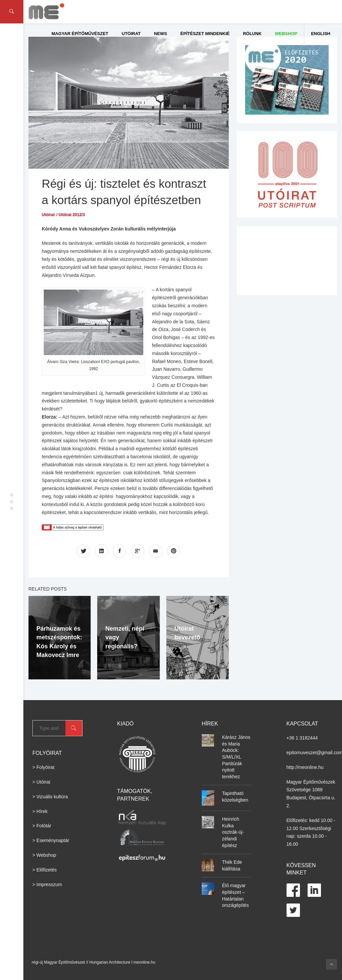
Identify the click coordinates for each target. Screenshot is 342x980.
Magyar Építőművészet (80, 34)
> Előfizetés (45, 870)
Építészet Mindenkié (205, 34)
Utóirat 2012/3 (72, 215)
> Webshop (44, 855)
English (321, 34)
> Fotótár (42, 826)
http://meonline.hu (305, 767)
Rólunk (252, 34)
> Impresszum (47, 884)
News (160, 34)
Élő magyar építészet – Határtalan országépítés (235, 895)
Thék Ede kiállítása (232, 865)
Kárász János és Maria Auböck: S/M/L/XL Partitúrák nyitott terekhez (236, 757)
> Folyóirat (43, 767)
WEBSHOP (286, 34)
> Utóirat (41, 782)
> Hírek (40, 811)
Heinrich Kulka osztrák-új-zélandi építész (233, 832)
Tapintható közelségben (235, 797)
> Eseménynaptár (51, 840)
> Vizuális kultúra (50, 797)
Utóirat (131, 34)
